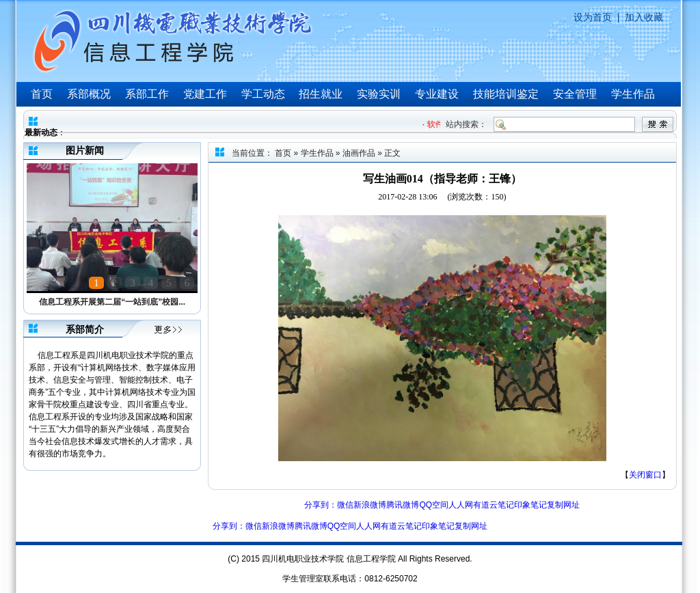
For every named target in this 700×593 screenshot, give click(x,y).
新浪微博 (370, 505)
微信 (345, 505)
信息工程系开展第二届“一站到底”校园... (112, 302)
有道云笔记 (494, 505)
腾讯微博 (403, 505)
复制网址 (563, 505)
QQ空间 (434, 505)
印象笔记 (530, 505)
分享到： (321, 505)
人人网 (461, 505)
